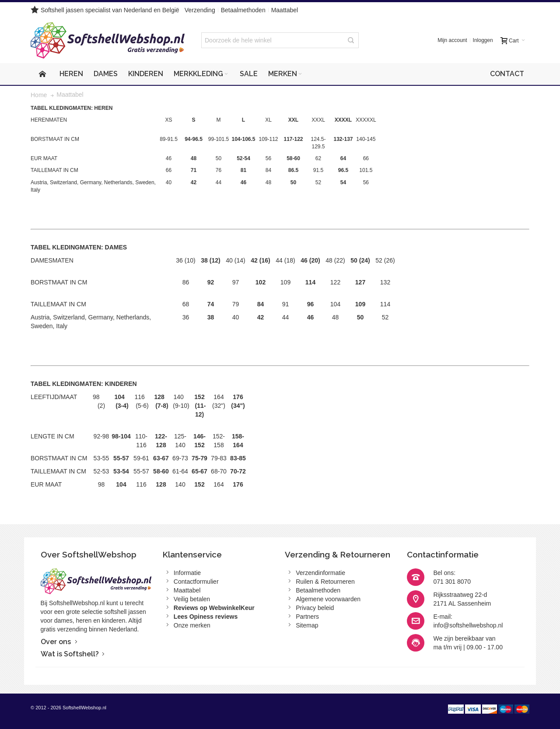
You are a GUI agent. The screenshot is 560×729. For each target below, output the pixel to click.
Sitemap (307, 625)
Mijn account (452, 40)
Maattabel (285, 10)
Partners (307, 617)
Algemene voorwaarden (328, 599)
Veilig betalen (192, 599)
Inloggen (483, 40)
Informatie (187, 573)
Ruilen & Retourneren (325, 582)
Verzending (200, 10)
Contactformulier (196, 582)
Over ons (56, 642)
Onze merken (192, 625)
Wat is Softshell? (70, 654)
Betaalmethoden (243, 10)
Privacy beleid (315, 608)
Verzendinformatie (320, 573)
